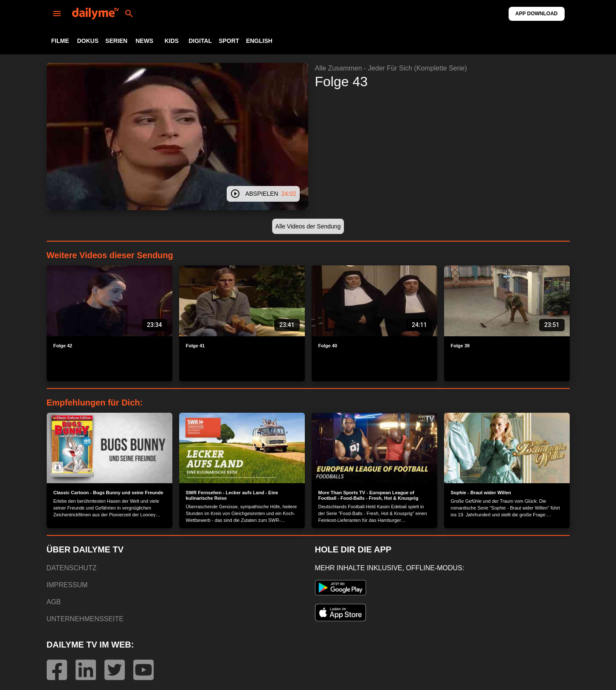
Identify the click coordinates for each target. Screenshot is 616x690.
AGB (54, 602)
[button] (308, 227)
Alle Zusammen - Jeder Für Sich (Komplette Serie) (391, 68)
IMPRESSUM (67, 585)
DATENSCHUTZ (72, 568)
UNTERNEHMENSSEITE (85, 619)
